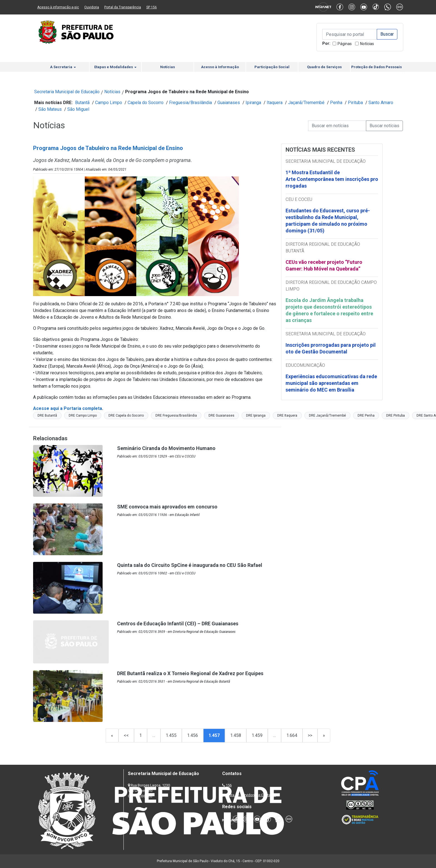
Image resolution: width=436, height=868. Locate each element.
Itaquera (275, 103)
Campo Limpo (109, 103)
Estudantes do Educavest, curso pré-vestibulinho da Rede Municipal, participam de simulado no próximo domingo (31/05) (328, 221)
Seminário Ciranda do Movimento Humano (166, 448)
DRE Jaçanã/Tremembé (327, 415)
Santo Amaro (381, 103)
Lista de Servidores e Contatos (251, 795)
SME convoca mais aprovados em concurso (167, 507)
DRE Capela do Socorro (126, 415)
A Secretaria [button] (63, 67)
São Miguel (78, 109)
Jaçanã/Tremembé (306, 103)
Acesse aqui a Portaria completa (68, 408)
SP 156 (152, 7)
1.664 (292, 735)
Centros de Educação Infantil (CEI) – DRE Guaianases (178, 624)
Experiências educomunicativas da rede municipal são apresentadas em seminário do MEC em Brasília (331, 383)
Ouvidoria (92, 7)
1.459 (257, 735)
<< (126, 735)
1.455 (171, 735)
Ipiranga (253, 103)
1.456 (193, 735)
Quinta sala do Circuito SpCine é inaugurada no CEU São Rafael (190, 565)
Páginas (345, 44)
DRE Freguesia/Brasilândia (176, 415)
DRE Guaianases (221, 415)
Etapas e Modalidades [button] (115, 67)
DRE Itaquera (287, 415)
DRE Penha (366, 415)
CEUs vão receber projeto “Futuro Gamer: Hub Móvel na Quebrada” (324, 265)
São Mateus (50, 109)
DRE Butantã (47, 415)
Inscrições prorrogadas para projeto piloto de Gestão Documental (331, 348)
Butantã (82, 103)
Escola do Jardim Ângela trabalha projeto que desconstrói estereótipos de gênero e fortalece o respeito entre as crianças (329, 310)
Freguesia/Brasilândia (190, 103)
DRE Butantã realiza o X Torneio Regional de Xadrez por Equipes (190, 673)
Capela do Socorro (146, 103)
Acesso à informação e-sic (58, 7)
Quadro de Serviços (324, 67)
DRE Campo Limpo (83, 415)
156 (229, 785)
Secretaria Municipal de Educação (67, 92)
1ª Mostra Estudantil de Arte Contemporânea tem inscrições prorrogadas (332, 179)
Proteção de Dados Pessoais (376, 67)
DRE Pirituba (396, 415)
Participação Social (272, 67)
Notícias (367, 44)
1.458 (236, 735)
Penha (336, 103)
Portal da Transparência (123, 7)
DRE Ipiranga (256, 415)
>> (310, 735)
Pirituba (355, 103)
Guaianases (229, 103)
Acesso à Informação (220, 67)
